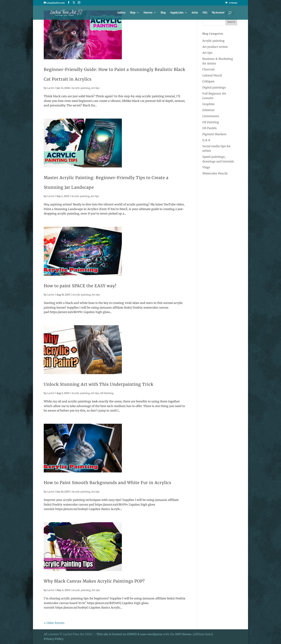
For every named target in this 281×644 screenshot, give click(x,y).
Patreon (148, 13)
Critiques (208, 81)
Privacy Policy (54, 639)
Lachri (51, 88)
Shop (133, 13)
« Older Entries (54, 623)
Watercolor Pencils (215, 173)
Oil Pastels (209, 128)
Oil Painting (107, 393)
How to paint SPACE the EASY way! (80, 286)
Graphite (208, 104)
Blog (163, 13)
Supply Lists (177, 13)
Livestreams (211, 116)
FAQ (205, 13)
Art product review (215, 47)
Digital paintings (214, 87)
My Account (218, 13)
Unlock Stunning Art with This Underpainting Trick (99, 384)
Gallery (121, 13)
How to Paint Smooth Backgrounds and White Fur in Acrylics (108, 483)
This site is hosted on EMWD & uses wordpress (129, 634)
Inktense (208, 110)
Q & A (206, 140)
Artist (195, 13)
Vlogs (206, 167)
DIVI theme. (184, 634)
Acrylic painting (81, 88)
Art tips (95, 88)
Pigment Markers (214, 134)
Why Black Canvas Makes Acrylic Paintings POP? (94, 581)
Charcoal (208, 69)
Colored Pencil (212, 75)
